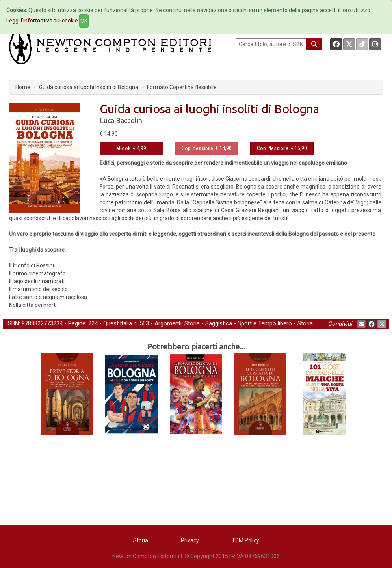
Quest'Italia (118, 323)
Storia (192, 323)
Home (23, 87)
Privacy (190, 540)
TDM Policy (245, 540)
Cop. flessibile (197, 148)
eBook (123, 148)
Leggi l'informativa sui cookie (42, 21)
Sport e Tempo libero (265, 323)
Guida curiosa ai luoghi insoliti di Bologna (89, 87)
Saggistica (219, 323)
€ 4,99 (131, 148)
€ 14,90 (207, 148)
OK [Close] (84, 21)
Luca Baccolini (122, 120)
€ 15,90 (282, 148)
